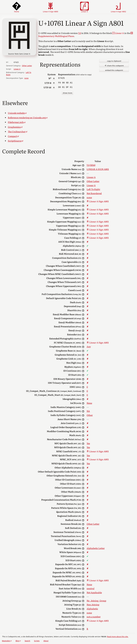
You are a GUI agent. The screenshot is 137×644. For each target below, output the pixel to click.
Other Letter (27, 66)
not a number (93, 617)
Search (27, 641)
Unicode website (16, 113)
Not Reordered (94, 193)
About (46, 641)
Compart (12, 136)
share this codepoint (114, 66)
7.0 (79, 33)
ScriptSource (15, 141)
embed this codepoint (114, 70)
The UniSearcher (17, 131)
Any (88, 346)
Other (89, 415)
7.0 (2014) (91, 165)
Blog (17, 641)
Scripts (37, 641)
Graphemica (14, 127)
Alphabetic (92, 609)
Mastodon (6, 641)
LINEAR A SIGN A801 (97, 169)
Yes (88, 443)
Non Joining (93, 604)
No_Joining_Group (96, 601)
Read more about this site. (118, 637)
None (89, 403)
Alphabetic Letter (95, 548)
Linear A (17, 69)
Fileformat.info (16, 122)
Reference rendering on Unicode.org (27, 117)
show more (67, 93)
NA (88, 411)
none (26, 78)
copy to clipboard (114, 61)
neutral (90, 588)
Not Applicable (94, 592)
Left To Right (93, 189)
